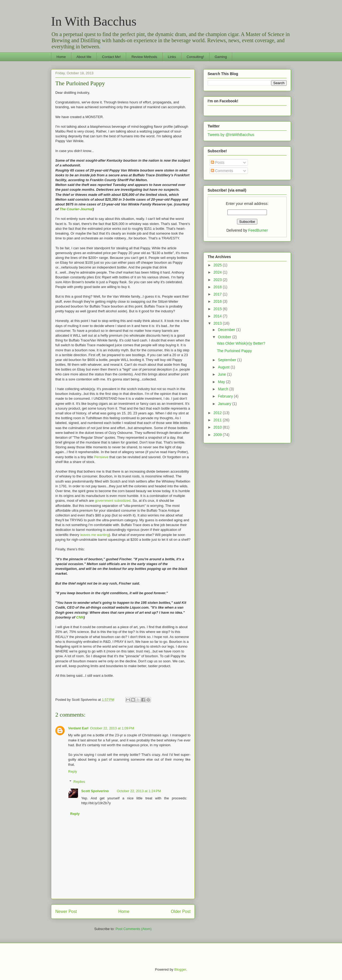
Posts (218, 162)
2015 (218, 309)
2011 (218, 420)
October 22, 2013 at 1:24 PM (139, 791)
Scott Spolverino (95, 791)
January (225, 404)
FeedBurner (258, 230)
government (104, 501)
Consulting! (195, 57)
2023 (218, 280)
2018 (218, 287)
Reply (73, 771)
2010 (218, 427)
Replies (79, 782)
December (227, 330)
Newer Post (66, 911)
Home (61, 57)
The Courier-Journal (76, 209)
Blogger (180, 969)
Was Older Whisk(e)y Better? (241, 343)
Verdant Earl (78, 728)
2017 (218, 294)
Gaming (221, 57)
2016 (218, 301)
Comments (222, 171)
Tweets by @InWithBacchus (231, 135)
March (224, 389)
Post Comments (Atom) (133, 929)
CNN (80, 617)
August (224, 367)
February (226, 396)
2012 (218, 413)
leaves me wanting (95, 535)
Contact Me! (111, 57)
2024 (218, 272)
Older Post (181, 911)
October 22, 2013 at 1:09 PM (112, 728)
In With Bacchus (94, 21)
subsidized (122, 501)
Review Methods (144, 57)
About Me (84, 57)
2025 (218, 265)
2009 (218, 435)
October (225, 337)
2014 (218, 316)
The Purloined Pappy (80, 83)
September (227, 360)
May (222, 382)
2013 (218, 323)
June (222, 374)
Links (172, 57)
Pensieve (101, 457)
